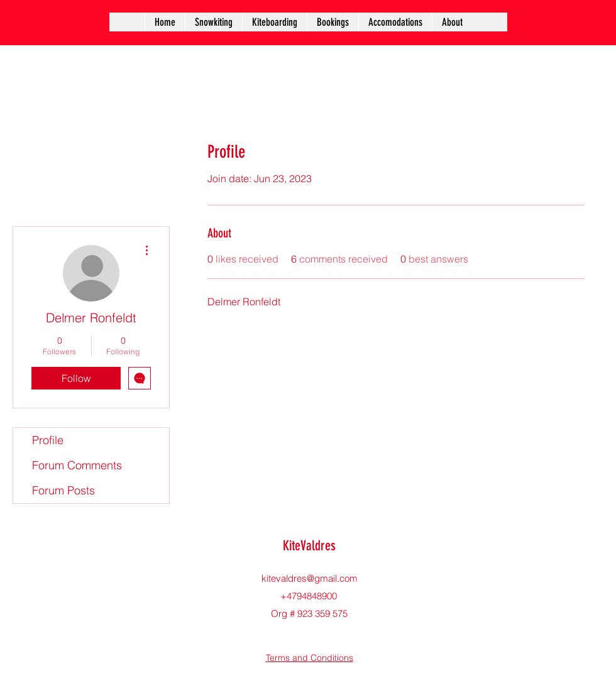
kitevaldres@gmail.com (310, 578)
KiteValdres (309, 546)
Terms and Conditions (310, 658)
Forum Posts (63, 490)
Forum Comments (77, 465)
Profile (48, 440)
